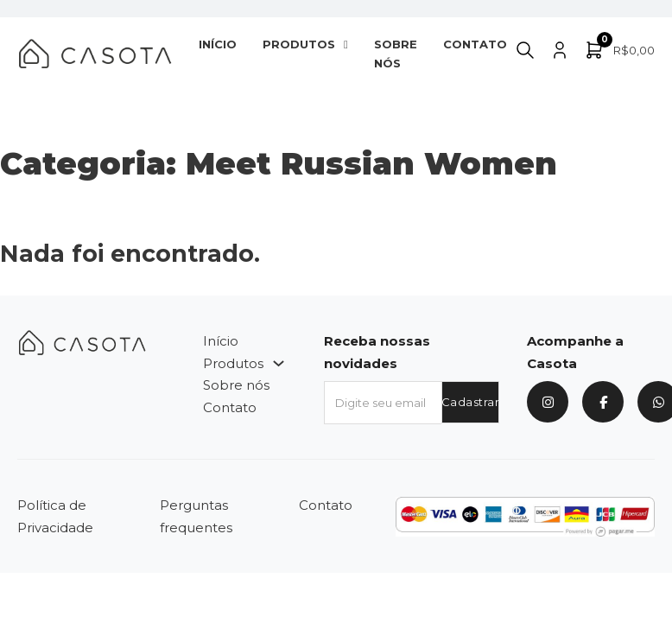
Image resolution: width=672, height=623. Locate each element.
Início (218, 44)
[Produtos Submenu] (346, 44)
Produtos (299, 44)
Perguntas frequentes (196, 516)
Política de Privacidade (55, 516)
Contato (475, 44)
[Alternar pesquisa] (525, 50)
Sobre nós (396, 54)
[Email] (382, 403)
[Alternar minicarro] (619, 50)
